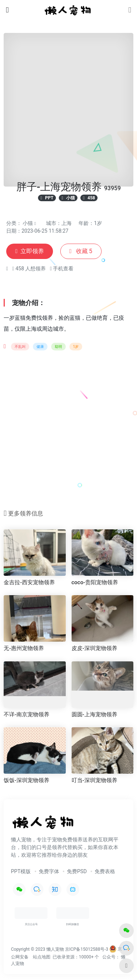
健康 (40, 347)
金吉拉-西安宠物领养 (29, 582)
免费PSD (77, 871)
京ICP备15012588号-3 (87, 949)
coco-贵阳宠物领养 (95, 582)
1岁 (76, 347)
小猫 (28, 223)
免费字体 (49, 871)
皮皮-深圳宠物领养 (94, 648)
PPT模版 (21, 871)
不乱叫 (20, 347)
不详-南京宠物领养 (26, 714)
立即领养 (30, 251)
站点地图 (42, 957)
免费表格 (105, 871)
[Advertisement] (68, 432)
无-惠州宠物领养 (24, 648)
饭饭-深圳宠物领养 (26, 780)
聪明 (58, 347)
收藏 (81, 251)
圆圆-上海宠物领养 (94, 714)
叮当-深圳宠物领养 (94, 780)
